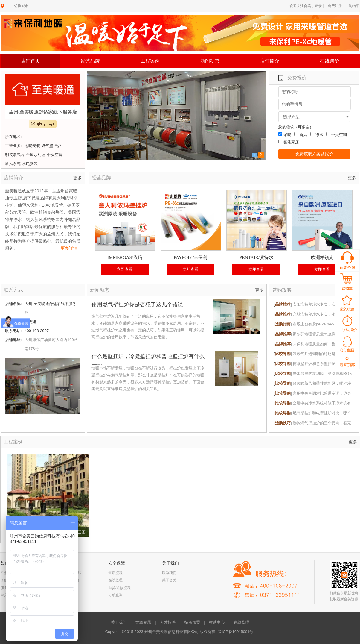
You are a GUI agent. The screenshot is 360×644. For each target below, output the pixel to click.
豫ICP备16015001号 (236, 632)
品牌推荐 (283, 304)
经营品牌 (90, 61)
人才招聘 (168, 622)
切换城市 (21, 6)
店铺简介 (270, 61)
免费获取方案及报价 (314, 154)
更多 (77, 178)
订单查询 (115, 595)
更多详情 (69, 248)
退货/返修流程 (119, 588)
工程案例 (150, 61)
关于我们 (119, 622)
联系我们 (169, 573)
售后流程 (115, 573)
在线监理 (115, 580)
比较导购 (283, 354)
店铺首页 (30, 61)
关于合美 (169, 580)
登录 (318, 6)
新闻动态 (210, 61)
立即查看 (125, 269)
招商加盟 (192, 622)
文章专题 (143, 622)
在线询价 (330, 61)
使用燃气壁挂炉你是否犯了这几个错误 (137, 304)
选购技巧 (283, 423)
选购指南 (283, 324)
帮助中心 (217, 622)
